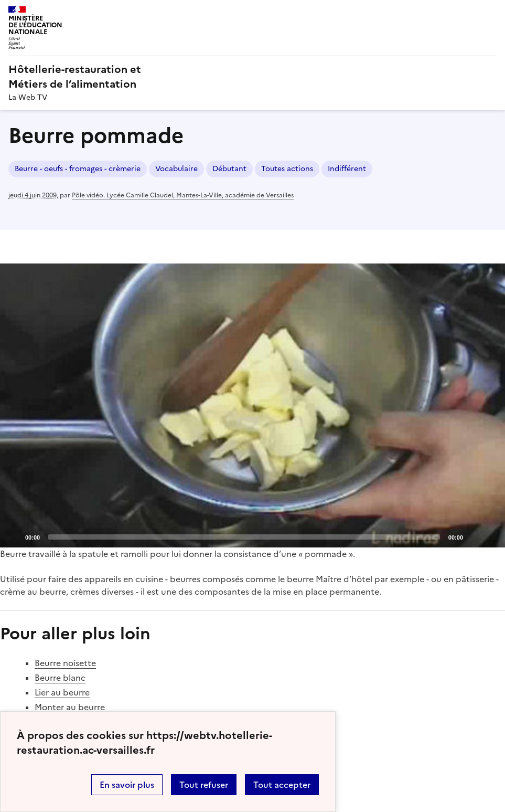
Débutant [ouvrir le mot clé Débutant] (229, 169)
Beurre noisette (65, 663)
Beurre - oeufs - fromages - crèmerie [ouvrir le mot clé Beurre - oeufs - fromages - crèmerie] (78, 169)
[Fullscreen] (491, 536)
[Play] (253, 405)
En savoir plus (127, 785)
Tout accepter (282, 785)
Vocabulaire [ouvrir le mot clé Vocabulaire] (176, 169)
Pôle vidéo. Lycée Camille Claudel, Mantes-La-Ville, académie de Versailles (183, 195)
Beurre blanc (60, 678)
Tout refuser (204, 785)
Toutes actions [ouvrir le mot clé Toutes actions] (287, 169)
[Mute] (474, 536)
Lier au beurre (62, 692)
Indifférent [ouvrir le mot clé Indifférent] (347, 169)
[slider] (244, 537)
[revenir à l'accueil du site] (252, 77)
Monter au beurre (70, 707)
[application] (252, 406)
